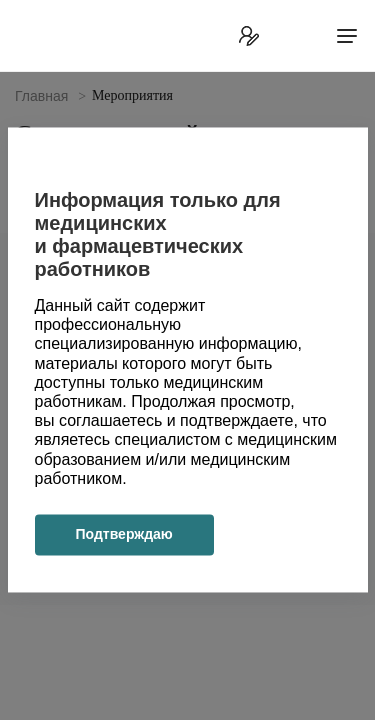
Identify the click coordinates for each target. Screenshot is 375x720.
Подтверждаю (124, 534)
